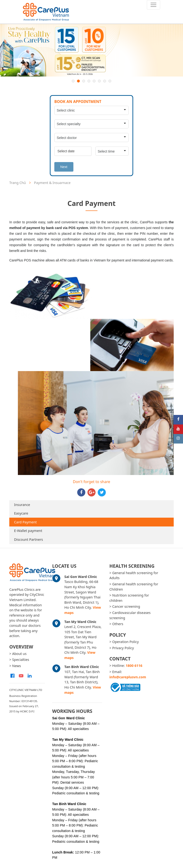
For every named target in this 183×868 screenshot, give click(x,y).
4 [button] (89, 81)
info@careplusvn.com (128, 677)
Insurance (22, 505)
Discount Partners (28, 539)
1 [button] (73, 81)
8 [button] (110, 81)
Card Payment (25, 522)
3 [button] (84, 81)
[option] (91, 50)
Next (64, 167)
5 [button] (94, 81)
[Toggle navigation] (153, 5)
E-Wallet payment (28, 531)
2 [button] (78, 81)
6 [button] (99, 81)
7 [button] (105, 81)
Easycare (21, 513)
